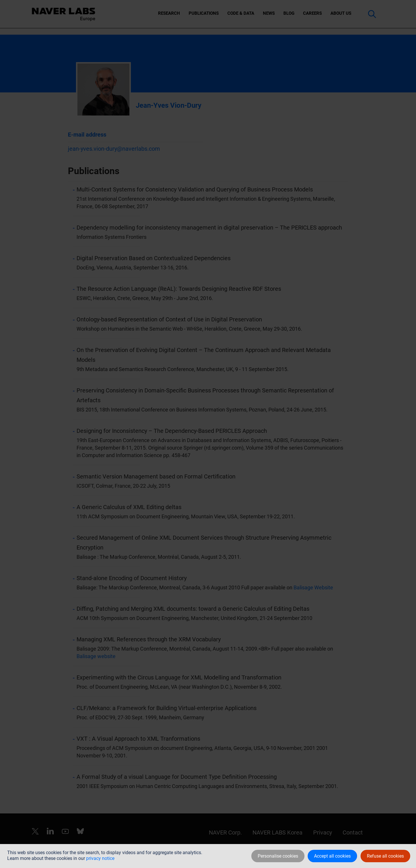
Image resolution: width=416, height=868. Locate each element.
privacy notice (100, 858)
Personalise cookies (278, 856)
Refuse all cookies (385, 856)
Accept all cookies (332, 856)
